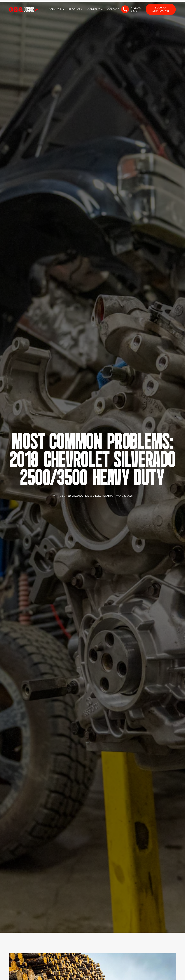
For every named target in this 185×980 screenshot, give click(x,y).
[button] (56, 9)
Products (75, 9)
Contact (113, 9)
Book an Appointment (161, 9)
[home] (24, 9)
